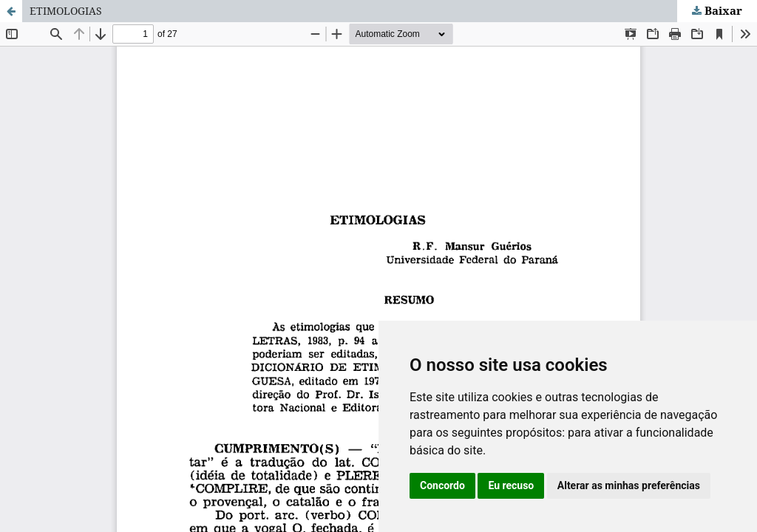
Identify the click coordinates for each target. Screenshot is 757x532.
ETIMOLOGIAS (66, 11)
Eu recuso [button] (511, 485)
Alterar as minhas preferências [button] (629, 485)
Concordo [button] (442, 485)
